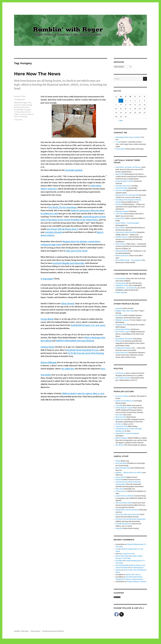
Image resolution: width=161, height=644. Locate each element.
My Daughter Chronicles (124, 339)
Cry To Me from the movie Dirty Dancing (85, 353)
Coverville (119, 405)
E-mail (118, 142)
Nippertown (120, 419)
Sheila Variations (121, 438)
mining (17, 112)
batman (118, 570)
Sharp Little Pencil (122, 353)
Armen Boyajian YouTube (124, 181)
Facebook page (121, 283)
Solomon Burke (48, 347)
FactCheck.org (121, 373)
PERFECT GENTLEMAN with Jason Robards (75, 341)
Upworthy (119, 528)
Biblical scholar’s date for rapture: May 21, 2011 (83, 393)
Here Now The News (37, 74)
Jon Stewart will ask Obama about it (63, 229)
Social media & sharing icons (68, 642)
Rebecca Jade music (122, 256)
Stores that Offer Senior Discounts (128, 514)
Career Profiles (121, 477)
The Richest (120, 445)
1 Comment (18, 120)
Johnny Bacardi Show (123, 329)
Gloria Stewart (68, 304)
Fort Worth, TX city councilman (62, 207)
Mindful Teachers (122, 237)
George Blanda (47, 319)
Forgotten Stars (121, 325)
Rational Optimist (122, 251)
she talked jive (68, 369)
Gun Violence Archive (123, 378)
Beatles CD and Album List (125, 401)
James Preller (120, 218)
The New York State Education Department (130, 519)
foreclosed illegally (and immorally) (68, 263)
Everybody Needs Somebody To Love (82, 350)
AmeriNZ (119, 308)
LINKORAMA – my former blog (126, 288)
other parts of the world (76, 251)
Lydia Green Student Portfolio (126, 232)
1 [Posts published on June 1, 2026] (121, 101)
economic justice (20, 105)
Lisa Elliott (119, 561)
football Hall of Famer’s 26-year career (88, 325)
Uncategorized (19, 99)
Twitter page (120, 292)
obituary (24, 114)
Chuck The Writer (122, 188)
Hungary (27, 110)
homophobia (19, 110)
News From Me (121, 417)
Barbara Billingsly (49, 362)
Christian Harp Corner (123, 186)
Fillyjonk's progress (123, 320)
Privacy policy (120, 149)
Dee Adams (119, 315)
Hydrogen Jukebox (122, 211)
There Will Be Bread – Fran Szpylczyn (129, 260)
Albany (118, 461)
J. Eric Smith (120, 214)
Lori (117, 549)
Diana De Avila (121, 190)
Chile (29, 103)
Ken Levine (119, 415)
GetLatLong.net (121, 491)
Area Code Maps (121, 463)
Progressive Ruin (121, 426)
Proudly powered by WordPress (53, 631)
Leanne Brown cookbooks (125, 496)
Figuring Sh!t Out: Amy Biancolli (127, 195)
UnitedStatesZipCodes (123, 524)
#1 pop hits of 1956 (128, 554)
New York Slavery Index (124, 503)
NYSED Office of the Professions (127, 510)
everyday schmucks (54, 232)
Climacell (119, 480)
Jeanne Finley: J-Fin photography (127, 223)
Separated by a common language (127, 433)
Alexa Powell (120, 174)
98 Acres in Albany (122, 396)
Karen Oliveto (120, 228)
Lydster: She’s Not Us (133, 575)
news (22, 112)
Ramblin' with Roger (21, 631)
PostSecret (119, 424)
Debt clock (119, 489)
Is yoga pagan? (47, 279)
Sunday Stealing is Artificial (136, 582)
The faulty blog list (137, 568)
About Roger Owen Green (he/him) (128, 137)
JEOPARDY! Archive (122, 286)
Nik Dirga (119, 341)
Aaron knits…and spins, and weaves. (128, 167)
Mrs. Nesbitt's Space (123, 332)
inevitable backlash (74, 170)
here (103, 369)
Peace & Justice (121, 244)
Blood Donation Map (123, 468)
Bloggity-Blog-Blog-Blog (125, 311)
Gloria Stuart (25, 107)
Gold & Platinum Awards (124, 408)
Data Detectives (121, 279)
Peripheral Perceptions (124, 348)
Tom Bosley (46, 375)
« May (120, 121)
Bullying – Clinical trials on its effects (129, 473)
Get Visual (119, 204)
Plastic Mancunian (122, 556)
